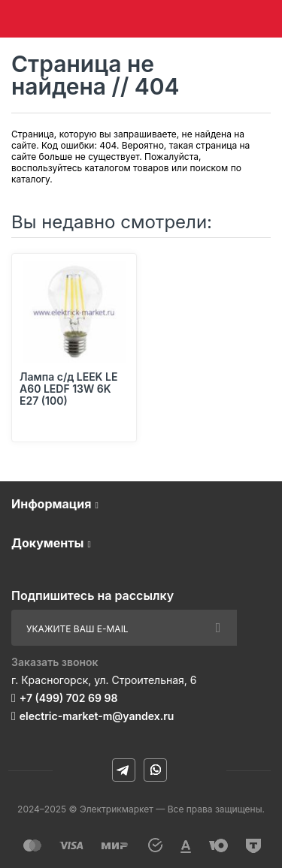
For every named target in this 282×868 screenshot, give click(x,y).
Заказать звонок (55, 662)
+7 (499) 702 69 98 (69, 698)
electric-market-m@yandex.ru (97, 716)
